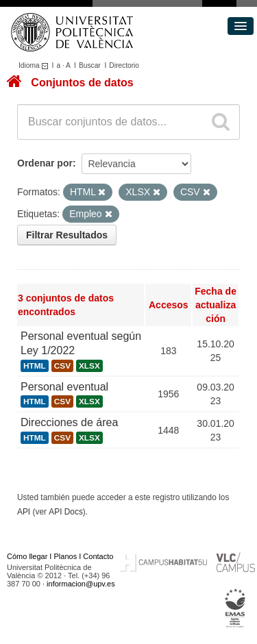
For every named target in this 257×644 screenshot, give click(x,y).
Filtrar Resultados (67, 235)
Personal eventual (64, 387)
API (24, 512)
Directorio (124, 65)
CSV (62, 366)
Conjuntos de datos (82, 83)
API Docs (66, 512)
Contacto (98, 556)
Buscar (90, 65)
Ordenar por (45, 163)
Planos (66, 556)
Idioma (35, 65)
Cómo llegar (27, 556)
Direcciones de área (69, 422)
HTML (35, 366)
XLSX (89, 366)
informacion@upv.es (81, 584)
